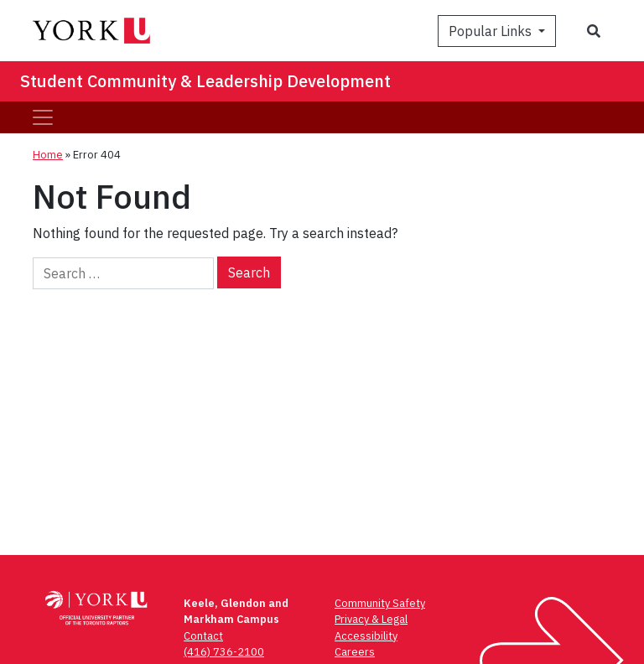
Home (48, 155)
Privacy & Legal (371, 619)
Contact (203, 636)
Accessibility (366, 636)
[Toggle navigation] (43, 117)
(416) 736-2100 (224, 652)
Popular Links (492, 31)
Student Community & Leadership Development (205, 81)
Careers (355, 652)
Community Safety (380, 603)
